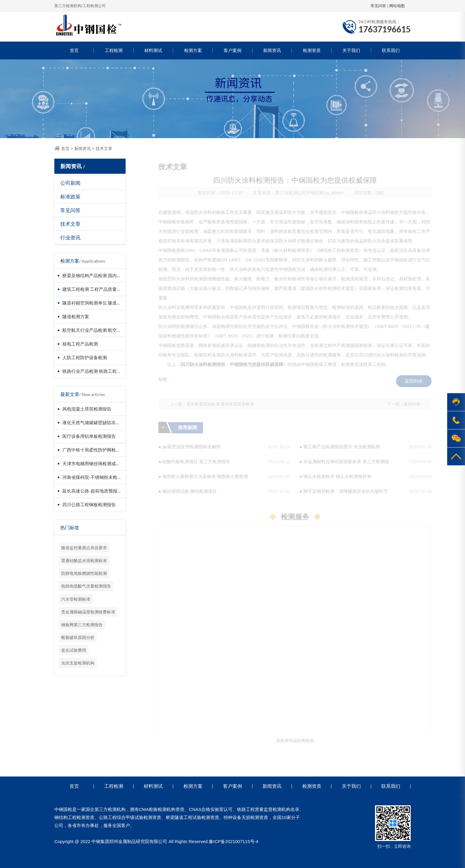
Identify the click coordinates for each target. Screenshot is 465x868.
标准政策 (70, 197)
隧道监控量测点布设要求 (84, 548)
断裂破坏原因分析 (78, 637)
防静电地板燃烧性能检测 (84, 573)
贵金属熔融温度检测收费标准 (88, 612)
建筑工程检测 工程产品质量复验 (94, 289)
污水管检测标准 (76, 599)
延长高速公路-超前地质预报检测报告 (99, 491)
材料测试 (153, 50)
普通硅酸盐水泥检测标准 (84, 560)
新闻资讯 (272, 50)
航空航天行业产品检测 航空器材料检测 (101, 330)
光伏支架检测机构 (78, 663)
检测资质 (312, 50)
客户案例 (232, 50)
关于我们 (351, 50)
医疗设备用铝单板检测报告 (89, 436)
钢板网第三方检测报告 (82, 625)
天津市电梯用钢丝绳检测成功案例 (96, 463)
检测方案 (193, 50)
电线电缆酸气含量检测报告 (86, 586)
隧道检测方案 (76, 316)
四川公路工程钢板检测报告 (89, 504)
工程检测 (114, 50)
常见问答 (378, 6)
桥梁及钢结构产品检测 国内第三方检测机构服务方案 (114, 275)
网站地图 (397, 6)
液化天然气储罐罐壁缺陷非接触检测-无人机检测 (110, 422)
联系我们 (391, 50)
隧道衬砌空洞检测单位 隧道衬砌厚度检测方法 (107, 303)
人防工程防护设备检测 (85, 357)
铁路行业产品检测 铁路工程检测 (94, 371)
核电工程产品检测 (80, 344)
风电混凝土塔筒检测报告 (87, 409)
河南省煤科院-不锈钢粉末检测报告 (97, 477)
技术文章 (104, 149)
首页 (74, 50)
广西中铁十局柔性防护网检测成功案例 (100, 450)
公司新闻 (70, 183)
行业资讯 (70, 237)
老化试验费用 (74, 650)
